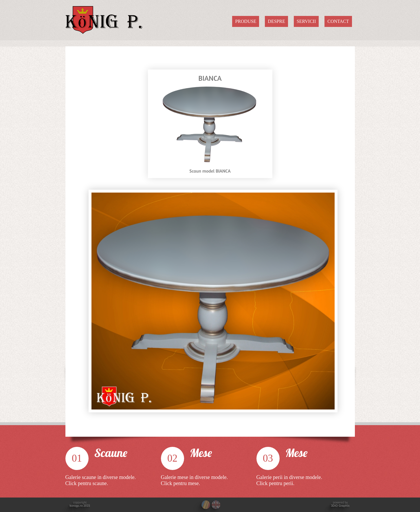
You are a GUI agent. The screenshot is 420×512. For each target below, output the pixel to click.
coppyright (80, 504)
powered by (340, 504)
